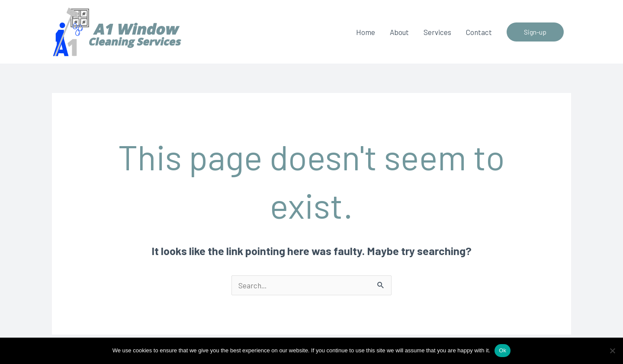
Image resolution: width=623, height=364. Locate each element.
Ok (503, 350)
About (399, 32)
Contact (479, 32)
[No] (612, 351)
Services (437, 32)
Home (366, 32)
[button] (535, 32)
